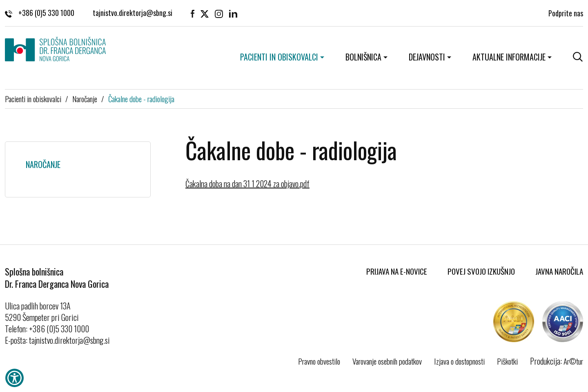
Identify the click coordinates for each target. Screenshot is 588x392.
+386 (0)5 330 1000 (40, 13)
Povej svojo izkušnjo (481, 271)
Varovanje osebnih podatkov (387, 361)
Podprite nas (566, 13)
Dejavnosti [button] (427, 57)
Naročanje (85, 99)
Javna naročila (559, 271)
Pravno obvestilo (319, 361)
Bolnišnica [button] (363, 57)
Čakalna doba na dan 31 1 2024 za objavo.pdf (247, 184)
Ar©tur (573, 361)
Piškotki (507, 361)
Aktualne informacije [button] (509, 57)
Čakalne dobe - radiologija (141, 99)
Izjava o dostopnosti (459, 361)
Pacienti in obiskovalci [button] (279, 57)
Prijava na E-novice (397, 271)
